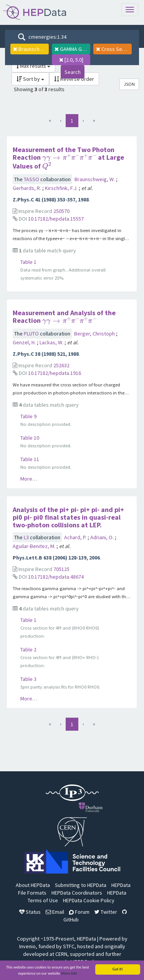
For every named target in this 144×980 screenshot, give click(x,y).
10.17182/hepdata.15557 (56, 219)
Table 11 (30, 459)
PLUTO (32, 334)
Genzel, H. (25, 342)
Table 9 (28, 416)
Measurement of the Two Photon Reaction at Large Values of (68, 158)
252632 (61, 365)
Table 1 (28, 262)
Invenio (27, 946)
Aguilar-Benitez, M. (35, 546)
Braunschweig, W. (95, 179)
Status (30, 912)
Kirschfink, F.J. (62, 188)
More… (29, 479)
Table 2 (28, 650)
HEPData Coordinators (77, 893)
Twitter (106, 912)
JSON (129, 84)
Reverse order (74, 79)
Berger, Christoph (95, 334)
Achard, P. (76, 537)
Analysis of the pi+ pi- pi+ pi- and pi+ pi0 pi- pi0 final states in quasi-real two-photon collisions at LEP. (68, 517)
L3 (27, 537)
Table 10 (30, 438)
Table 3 (28, 679)
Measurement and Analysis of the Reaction (64, 317)
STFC (69, 946)
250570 (61, 211)
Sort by (30, 79)
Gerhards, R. (27, 188)
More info (69, 974)
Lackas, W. (52, 342)
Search (73, 72)
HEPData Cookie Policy (89, 900)
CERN (61, 954)
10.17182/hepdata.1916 (55, 373)
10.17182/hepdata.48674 (56, 577)
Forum (79, 912)
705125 (61, 569)
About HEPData (33, 885)
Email (55, 912)
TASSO (32, 179)
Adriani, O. (103, 537)
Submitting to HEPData (81, 885)
